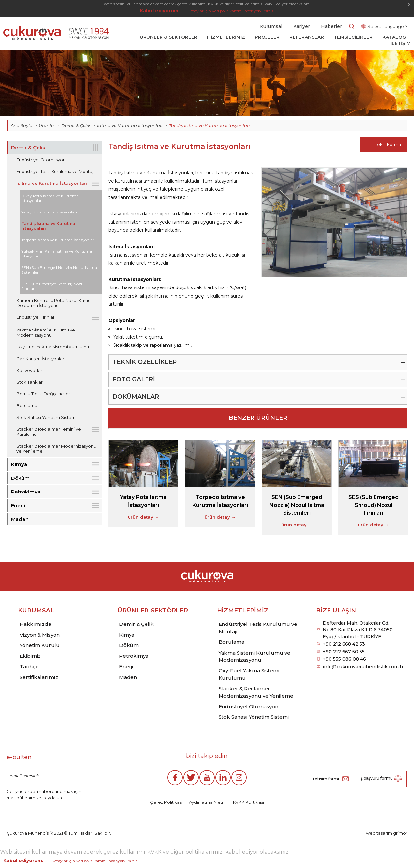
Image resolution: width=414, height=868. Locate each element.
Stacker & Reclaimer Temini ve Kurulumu (49, 432)
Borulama (27, 405)
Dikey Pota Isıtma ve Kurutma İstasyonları (50, 198)
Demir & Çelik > (79, 125)
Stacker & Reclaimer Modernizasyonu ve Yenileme (56, 449)
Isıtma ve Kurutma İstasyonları (52, 183)
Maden (20, 519)
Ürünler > (50, 125)
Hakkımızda (35, 624)
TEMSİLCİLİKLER (353, 37)
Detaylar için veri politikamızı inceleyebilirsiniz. (231, 11)
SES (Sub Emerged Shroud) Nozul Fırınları (53, 286)
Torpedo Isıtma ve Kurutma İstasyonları (58, 240)
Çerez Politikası (166, 802)
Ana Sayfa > (25, 125)
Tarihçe (29, 666)
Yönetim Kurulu (40, 645)
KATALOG (394, 37)
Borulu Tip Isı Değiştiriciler (43, 394)
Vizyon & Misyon (40, 635)
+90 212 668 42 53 (344, 644)
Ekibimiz (30, 656)
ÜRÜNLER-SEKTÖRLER (153, 611)
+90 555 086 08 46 (344, 659)
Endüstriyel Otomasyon (41, 160)
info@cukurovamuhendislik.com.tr (363, 667)
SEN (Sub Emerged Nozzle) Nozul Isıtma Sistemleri (59, 270)
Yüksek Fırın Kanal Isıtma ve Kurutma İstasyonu (57, 254)
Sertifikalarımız (39, 677)
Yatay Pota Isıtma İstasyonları (49, 212)
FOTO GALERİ (134, 379)
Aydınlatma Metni (207, 802)
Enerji (18, 505)
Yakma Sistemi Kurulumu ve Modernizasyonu (46, 332)
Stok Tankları (30, 382)
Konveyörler (29, 370)
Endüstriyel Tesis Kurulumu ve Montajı (55, 171)
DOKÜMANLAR (136, 397)
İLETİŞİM (401, 43)
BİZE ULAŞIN (336, 611)
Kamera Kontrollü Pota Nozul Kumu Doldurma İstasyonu (54, 303)
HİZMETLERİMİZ (226, 37)
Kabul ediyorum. (160, 11)
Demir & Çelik (28, 147)
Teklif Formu (388, 144)
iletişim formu (327, 779)
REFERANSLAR (307, 37)
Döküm (20, 478)
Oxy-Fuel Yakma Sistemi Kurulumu (53, 347)
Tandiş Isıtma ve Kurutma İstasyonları (209, 125)
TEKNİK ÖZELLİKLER (145, 362)
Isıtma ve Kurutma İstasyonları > (133, 125)
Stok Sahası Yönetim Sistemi (46, 417)
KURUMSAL (36, 611)
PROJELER (267, 37)
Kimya (19, 464)
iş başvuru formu (376, 778)
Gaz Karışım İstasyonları (41, 359)
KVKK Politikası (248, 802)
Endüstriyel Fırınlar (35, 317)
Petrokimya (26, 492)
